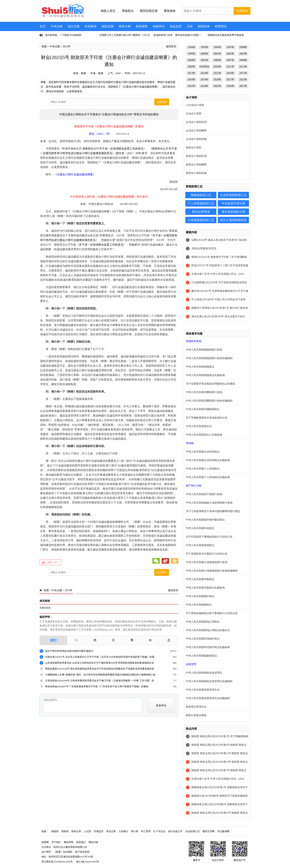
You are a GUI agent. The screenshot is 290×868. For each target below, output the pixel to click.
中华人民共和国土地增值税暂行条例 (207, 562)
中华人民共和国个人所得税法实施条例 (208, 477)
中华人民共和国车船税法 (200, 579)
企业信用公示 (193, 831)
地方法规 (74, 26)
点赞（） (53, 562)
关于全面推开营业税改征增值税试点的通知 (210, 384)
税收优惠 (108, 26)
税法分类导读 (201, 212)
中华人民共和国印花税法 (200, 528)
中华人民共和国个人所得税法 (203, 469)
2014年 (204, 73)
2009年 (191, 67)
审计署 (135, 831)
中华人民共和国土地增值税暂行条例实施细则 (212, 571)
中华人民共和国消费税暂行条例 (204, 392)
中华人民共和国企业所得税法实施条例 (208, 460)
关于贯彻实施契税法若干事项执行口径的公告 (212, 613)
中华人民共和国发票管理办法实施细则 (208, 698)
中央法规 (57, 26)
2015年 (217, 73)
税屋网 (45, 842)
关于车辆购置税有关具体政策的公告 (207, 418)
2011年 (230, 67)
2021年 (230, 80)
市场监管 (99, 831)
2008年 (243, 60)
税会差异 (176, 26)
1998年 (243, 47)
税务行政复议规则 (196, 715)
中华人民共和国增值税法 (200, 367)
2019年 (204, 80)
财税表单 (204, 26)
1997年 (230, 47)
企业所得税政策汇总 (233, 195)
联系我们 (81, 842)
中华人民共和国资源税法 (200, 545)
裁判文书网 (209, 831)
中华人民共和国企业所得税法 (203, 452)
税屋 (44, 46)
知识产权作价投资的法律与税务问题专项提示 (69, 651)
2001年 (217, 54)
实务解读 (91, 26)
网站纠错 (93, 842)
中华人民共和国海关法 (199, 426)
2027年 (243, 86)
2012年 (243, 67)
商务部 (65, 831)
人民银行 (123, 831)
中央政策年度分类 (233, 203)
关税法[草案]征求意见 (204, 248)
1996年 (217, 47)
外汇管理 (146, 831)
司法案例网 (223, 831)
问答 (190, 26)
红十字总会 (159, 831)
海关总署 (111, 831)
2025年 (217, 86)
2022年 (243, 80)
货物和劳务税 (194, 341)
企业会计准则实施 (196, 139)
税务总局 (76, 831)
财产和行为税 (194, 486)
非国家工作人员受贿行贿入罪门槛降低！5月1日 (125, 35)
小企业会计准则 (195, 105)
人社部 (87, 831)
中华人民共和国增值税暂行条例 (204, 350)
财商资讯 (221, 26)
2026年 (230, 86)
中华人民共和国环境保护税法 (203, 639)
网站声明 (69, 842)
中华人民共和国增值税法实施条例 (205, 375)
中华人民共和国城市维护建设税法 (205, 520)
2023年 (67, 46)
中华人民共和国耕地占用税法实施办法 (208, 630)
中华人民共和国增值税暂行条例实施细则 (209, 358)
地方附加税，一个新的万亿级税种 (63, 35)
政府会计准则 (194, 148)
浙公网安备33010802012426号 (57, 862)
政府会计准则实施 (196, 173)
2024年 (204, 86)
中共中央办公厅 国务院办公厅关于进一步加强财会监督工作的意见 (103, 149)
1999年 (191, 54)
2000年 (204, 54)
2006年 (217, 60)
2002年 (230, 54)
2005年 (204, 60)
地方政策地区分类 (233, 212)
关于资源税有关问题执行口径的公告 (207, 554)
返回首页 (171, 46)
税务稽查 (142, 26)
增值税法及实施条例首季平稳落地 (226, 35)
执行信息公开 (175, 831)
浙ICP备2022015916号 (87, 862)
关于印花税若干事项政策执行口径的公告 (209, 537)
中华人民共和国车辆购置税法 (203, 409)
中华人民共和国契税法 (199, 605)
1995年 (204, 47)
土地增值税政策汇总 (201, 220)
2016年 (230, 73)
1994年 (191, 47)
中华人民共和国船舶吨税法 (201, 656)
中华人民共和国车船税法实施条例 (205, 588)
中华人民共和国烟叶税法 (200, 596)
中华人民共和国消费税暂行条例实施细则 (209, 401)
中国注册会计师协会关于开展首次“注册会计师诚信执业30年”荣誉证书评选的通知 (109, 114)
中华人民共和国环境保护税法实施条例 (208, 647)
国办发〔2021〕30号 (128, 153)
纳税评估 (159, 26)
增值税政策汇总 (201, 195)
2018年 (191, 80)
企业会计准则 (194, 114)
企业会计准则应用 (196, 122)
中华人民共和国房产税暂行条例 (204, 494)
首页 (43, 26)
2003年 (243, 54)
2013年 (191, 73)
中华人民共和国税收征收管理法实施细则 (209, 681)
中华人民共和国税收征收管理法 (204, 673)
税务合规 (125, 26)
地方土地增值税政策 (233, 220)
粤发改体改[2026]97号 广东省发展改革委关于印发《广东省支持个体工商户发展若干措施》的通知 (97, 686)
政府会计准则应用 (196, 156)
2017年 (243, 73)
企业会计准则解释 (196, 131)
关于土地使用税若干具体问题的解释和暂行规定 (213, 511)
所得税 (190, 443)
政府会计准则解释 (196, 165)
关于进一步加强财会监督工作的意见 (101, 245)
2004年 (191, 60)
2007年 (230, 60)
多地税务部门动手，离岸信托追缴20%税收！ (177, 35)
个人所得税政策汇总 (201, 203)
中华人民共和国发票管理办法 (203, 690)
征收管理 (191, 664)
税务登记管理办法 (196, 707)
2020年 (217, 80)
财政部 (55, 831)
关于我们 (56, 842)
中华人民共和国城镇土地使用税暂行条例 (209, 503)
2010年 (217, 67)
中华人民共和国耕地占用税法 (203, 622)
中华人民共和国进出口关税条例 (204, 435)
